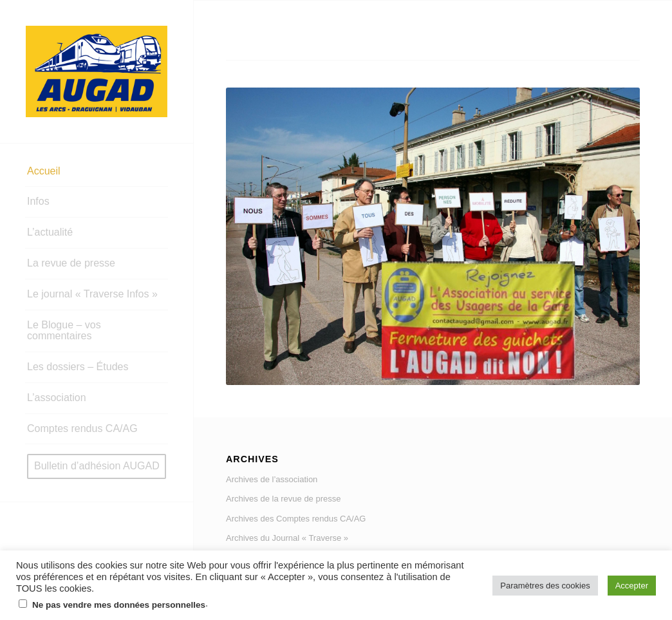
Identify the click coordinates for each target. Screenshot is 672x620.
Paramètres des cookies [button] (545, 586)
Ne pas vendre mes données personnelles (119, 605)
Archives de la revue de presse (283, 499)
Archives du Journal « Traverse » (287, 538)
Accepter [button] (632, 586)
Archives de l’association (272, 479)
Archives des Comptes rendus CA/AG (296, 519)
